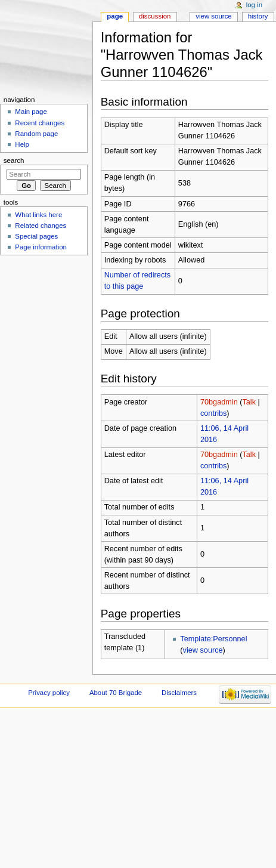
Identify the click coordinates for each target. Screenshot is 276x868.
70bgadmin (219, 402)
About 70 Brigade (116, 693)
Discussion (155, 16)
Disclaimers (179, 693)
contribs (213, 413)
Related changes (41, 226)
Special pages (36, 236)
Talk (249, 402)
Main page (31, 112)
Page (115, 16)
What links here (38, 215)
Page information (41, 247)
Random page (36, 134)
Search (14, 160)
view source (203, 650)
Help (22, 144)
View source (213, 16)
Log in (254, 5)
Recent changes (40, 123)
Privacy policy (49, 693)
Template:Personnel (213, 639)
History (258, 16)
